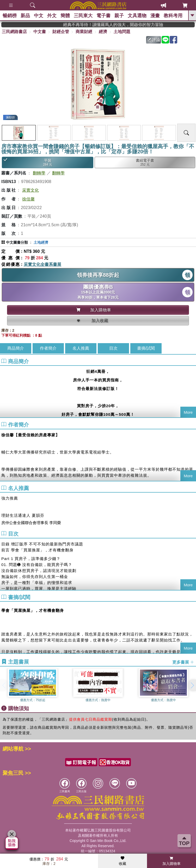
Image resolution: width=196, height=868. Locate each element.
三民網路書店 (14, 32)
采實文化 (30, 190)
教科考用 (173, 16)
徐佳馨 (28, 199)
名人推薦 (81, 348)
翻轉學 (39, 173)
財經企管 (61, 32)
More (188, 412)
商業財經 (84, 32)
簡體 (65, 16)
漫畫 (155, 16)
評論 (154, 40)
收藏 (123, 861)
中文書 (40, 32)
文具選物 (137, 16)
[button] (192, 685)
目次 (113, 348)
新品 (25, 16)
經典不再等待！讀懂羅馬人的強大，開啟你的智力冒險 (125, 25)
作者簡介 (48, 348)
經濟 (103, 32)
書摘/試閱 (146, 348)
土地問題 (122, 32)
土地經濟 (41, 242)
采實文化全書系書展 (42, 264)
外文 (52, 16)
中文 (39, 16)
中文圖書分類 (17, 242)
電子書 (103, 16)
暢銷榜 (10, 16)
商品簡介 (16, 348)
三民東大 (83, 16)
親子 (119, 16)
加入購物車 (171, 861)
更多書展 (183, 662)
